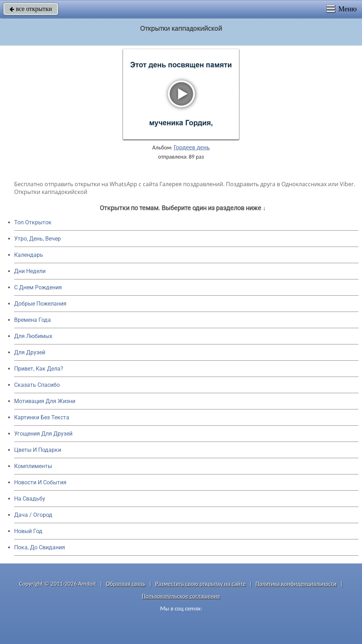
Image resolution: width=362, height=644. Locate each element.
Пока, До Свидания (40, 547)
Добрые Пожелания (40, 304)
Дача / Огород (33, 515)
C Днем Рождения (38, 287)
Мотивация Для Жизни (45, 401)
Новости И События (40, 482)
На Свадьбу (30, 499)
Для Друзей (30, 352)
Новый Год (28, 531)
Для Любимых (33, 336)
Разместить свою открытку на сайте (200, 584)
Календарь (29, 255)
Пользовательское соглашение (181, 596)
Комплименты (33, 466)
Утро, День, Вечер (37, 239)
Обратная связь (126, 584)
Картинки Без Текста (42, 417)
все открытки (31, 9)
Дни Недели (30, 271)
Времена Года (33, 320)
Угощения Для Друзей (43, 434)
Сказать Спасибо (37, 385)
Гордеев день (192, 147)
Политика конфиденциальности (296, 584)
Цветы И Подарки (38, 450)
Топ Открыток (33, 222)
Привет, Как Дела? (39, 369)
